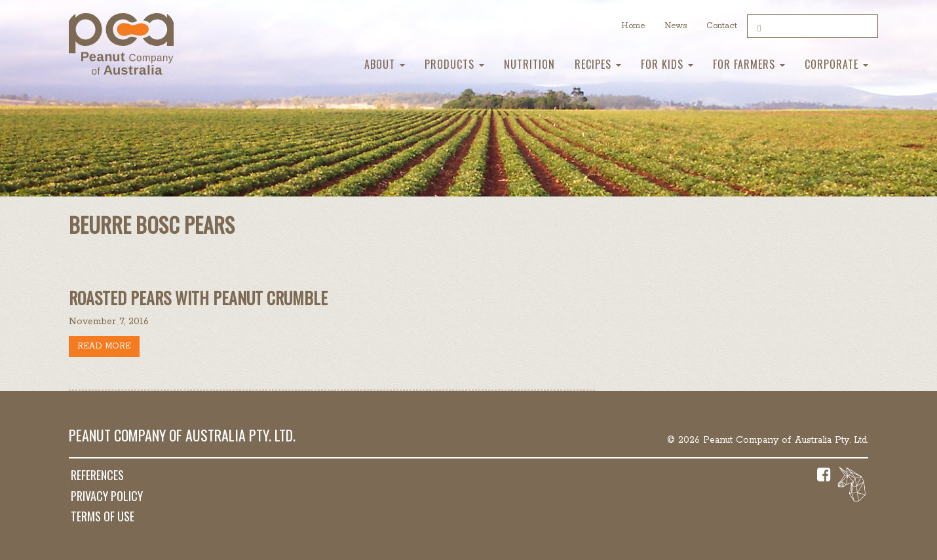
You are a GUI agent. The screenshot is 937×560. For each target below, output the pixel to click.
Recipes (598, 64)
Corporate (836, 64)
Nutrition (529, 64)
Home (633, 26)
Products (454, 64)
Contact (722, 26)
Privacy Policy (107, 496)
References (97, 475)
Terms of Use (103, 516)
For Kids (667, 64)
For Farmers (749, 64)
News (676, 26)
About (385, 64)
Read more (104, 346)
